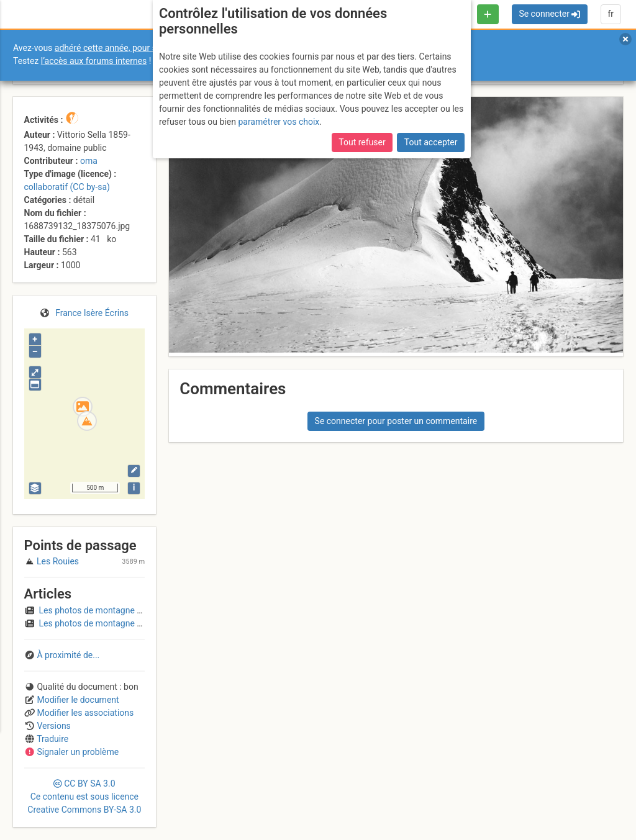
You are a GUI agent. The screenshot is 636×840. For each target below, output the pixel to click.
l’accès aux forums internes (94, 61)
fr (611, 14)
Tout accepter (431, 142)
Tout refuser (362, 142)
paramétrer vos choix (279, 122)
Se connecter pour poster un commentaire (396, 421)
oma (89, 161)
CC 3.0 (84, 797)
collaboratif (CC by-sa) (67, 187)
